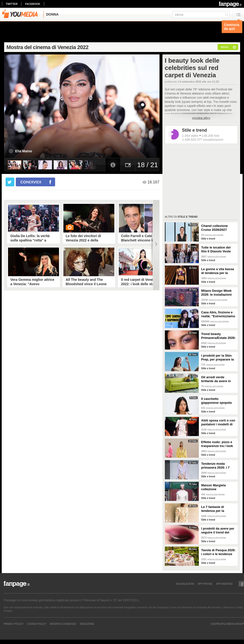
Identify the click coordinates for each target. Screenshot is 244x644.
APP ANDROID (224, 584)
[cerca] (201, 15)
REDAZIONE (87, 624)
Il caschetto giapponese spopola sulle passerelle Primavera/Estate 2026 (218, 401)
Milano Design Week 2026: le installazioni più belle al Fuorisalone (219, 293)
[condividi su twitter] (10, 182)
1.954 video (190, 136)
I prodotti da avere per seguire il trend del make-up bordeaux (218, 531)
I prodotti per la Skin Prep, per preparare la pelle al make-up (218, 358)
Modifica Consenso (63, 624)
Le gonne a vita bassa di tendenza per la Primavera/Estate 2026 (218, 271)
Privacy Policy (14, 624)
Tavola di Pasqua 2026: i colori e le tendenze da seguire (219, 552)
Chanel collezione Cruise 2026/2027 (215, 228)
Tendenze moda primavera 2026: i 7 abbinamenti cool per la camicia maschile (217, 466)
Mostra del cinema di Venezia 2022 (48, 47)
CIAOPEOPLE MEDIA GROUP (227, 624)
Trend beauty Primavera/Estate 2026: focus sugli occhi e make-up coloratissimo (219, 336)
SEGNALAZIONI (185, 584)
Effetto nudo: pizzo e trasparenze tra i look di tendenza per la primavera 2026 (217, 444)
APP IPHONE (205, 584)
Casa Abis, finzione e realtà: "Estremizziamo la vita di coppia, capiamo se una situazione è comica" (218, 314)
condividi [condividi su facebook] (31, 182)
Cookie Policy (37, 624)
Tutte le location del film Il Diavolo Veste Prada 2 (216, 249)
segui (224, 47)
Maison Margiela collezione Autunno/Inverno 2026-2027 (218, 487)
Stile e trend (195, 130)
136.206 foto (210, 136)
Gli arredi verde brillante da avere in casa (216, 379)
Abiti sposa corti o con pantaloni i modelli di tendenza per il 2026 (218, 422)
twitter (12, 4)
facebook (33, 4)
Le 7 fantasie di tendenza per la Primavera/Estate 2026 (218, 509)
